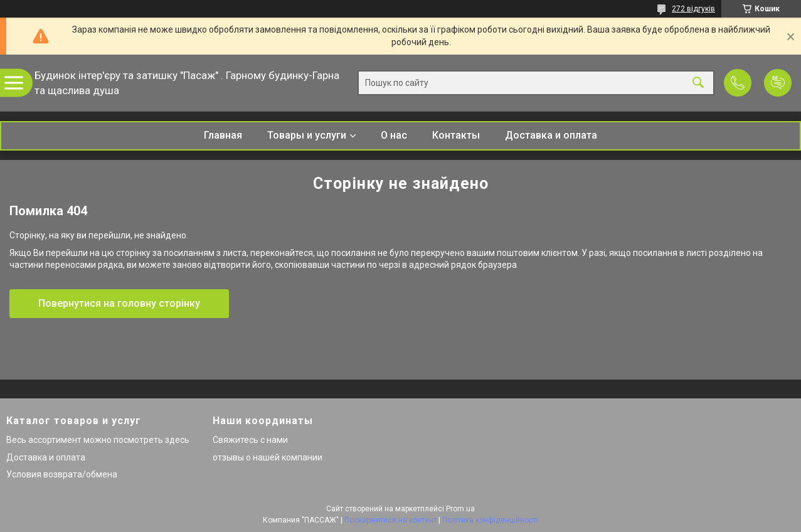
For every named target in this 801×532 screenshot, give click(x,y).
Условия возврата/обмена (62, 474)
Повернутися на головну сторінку (119, 303)
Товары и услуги (307, 135)
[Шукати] (698, 83)
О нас (394, 135)
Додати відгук (778, 83)
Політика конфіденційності (490, 520)
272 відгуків (693, 9)
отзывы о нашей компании (268, 457)
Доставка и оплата (551, 135)
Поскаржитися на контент (390, 520)
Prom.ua (460, 509)
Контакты (456, 135)
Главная (223, 135)
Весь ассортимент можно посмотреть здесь (98, 440)
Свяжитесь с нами (250, 440)
